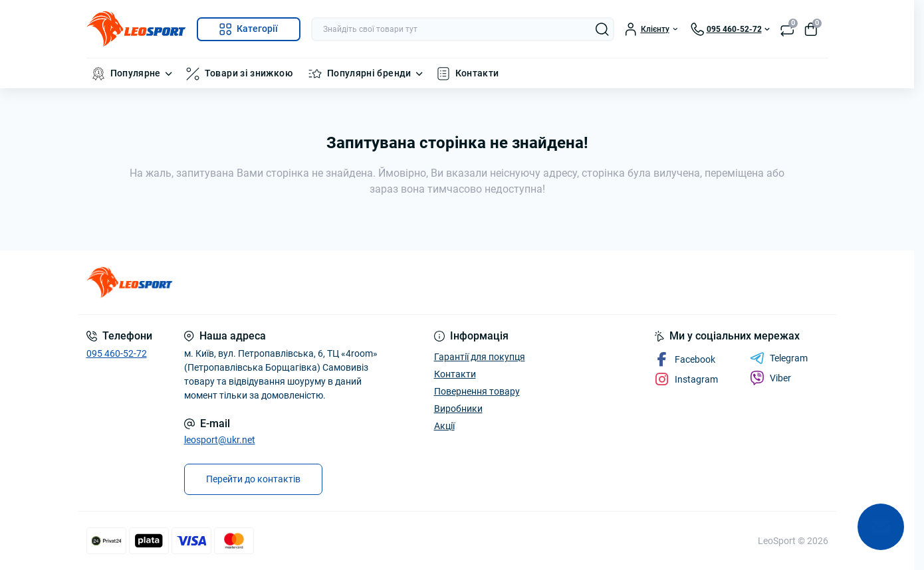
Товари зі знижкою (249, 73)
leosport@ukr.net (220, 440)
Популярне (136, 73)
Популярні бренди (369, 73)
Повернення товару (477, 391)
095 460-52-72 (117, 353)
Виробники (458, 409)
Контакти (477, 73)
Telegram (779, 358)
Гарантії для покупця (480, 357)
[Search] (602, 29)
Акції (444, 426)
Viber (770, 378)
